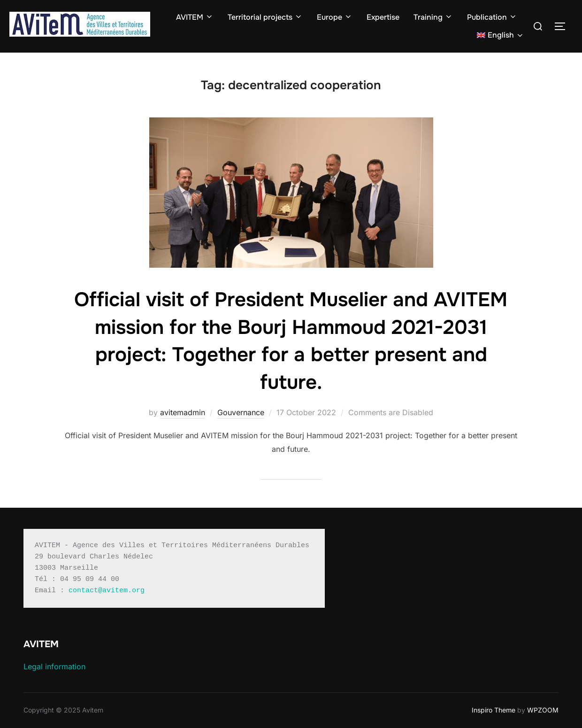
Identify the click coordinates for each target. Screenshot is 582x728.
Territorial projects (265, 17)
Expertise (383, 17)
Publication (492, 17)
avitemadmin (183, 412)
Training (433, 17)
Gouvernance (241, 412)
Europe (335, 17)
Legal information (54, 666)
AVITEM (195, 17)
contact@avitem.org (107, 591)
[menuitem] (501, 35)
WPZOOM (543, 710)
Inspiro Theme (494, 710)
